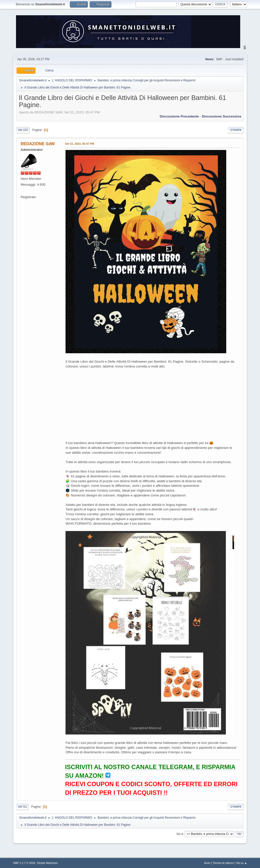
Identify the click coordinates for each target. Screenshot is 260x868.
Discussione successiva (222, 116)
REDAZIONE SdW (38, 144)
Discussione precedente (179, 116)
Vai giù (23, 130)
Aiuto (207, 863)
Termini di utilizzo (223, 863)
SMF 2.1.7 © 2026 (24, 863)
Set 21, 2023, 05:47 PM (79, 144)
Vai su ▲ (242, 863)
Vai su (22, 807)
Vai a (180, 834)
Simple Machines (47, 863)
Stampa (236, 130)
